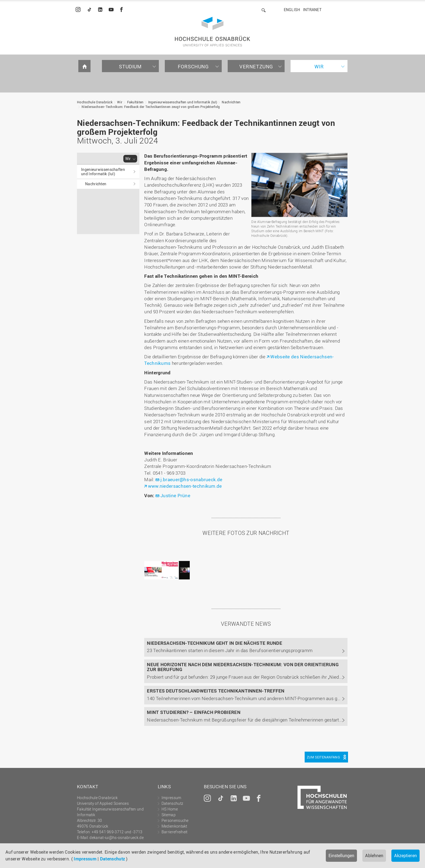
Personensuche (175, 820)
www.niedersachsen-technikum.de (185, 486)
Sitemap (169, 815)
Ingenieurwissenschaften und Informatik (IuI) (183, 102)
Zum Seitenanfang (323, 757)
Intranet (312, 10)
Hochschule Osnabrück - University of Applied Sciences (212, 32)
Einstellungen (341, 856)
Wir (319, 66)
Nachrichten (231, 102)
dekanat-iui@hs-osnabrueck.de (116, 837)
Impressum (85, 859)
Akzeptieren (405, 856)
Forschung (193, 66)
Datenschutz (112, 859)
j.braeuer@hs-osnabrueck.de (191, 479)
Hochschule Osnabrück (95, 102)
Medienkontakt (174, 826)
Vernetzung (256, 66)
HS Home (170, 809)
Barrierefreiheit (175, 832)
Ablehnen (374, 856)
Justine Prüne (175, 495)
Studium (130, 66)
